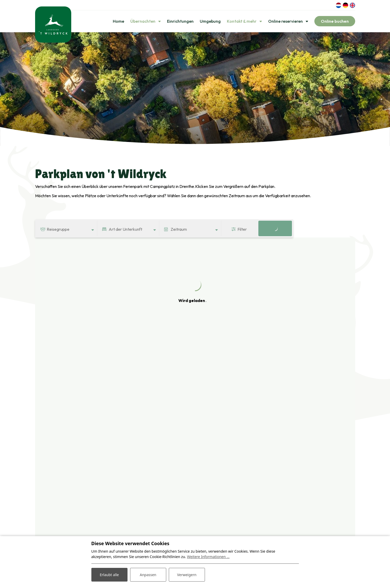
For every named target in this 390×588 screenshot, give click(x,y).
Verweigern (187, 575)
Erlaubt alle (109, 575)
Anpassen (148, 575)
